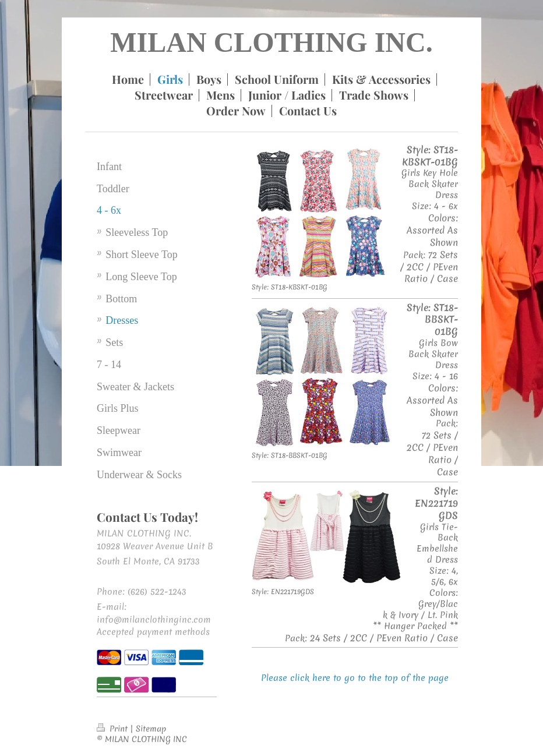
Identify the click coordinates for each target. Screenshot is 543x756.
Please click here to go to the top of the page (355, 678)
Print (113, 729)
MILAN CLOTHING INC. (271, 42)
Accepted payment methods (153, 632)
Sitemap (151, 729)
